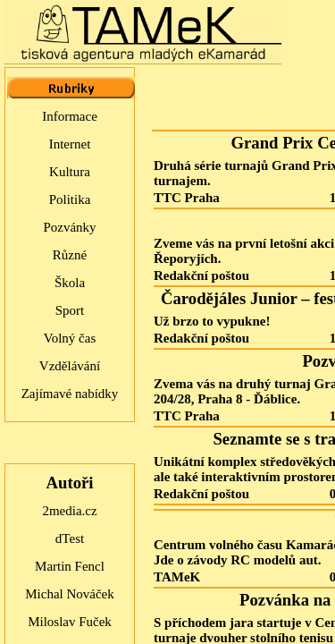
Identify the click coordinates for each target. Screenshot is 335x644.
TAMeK (177, 577)
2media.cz (69, 511)
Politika (70, 199)
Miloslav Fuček (70, 622)
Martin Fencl (70, 566)
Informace (70, 116)
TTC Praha (187, 198)
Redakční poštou (201, 275)
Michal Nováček (70, 594)
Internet (70, 144)
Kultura (70, 172)
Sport (70, 310)
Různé (70, 255)
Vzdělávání (70, 366)
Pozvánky (69, 227)
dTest (70, 538)
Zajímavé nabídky (70, 394)
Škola (70, 283)
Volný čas (70, 338)
